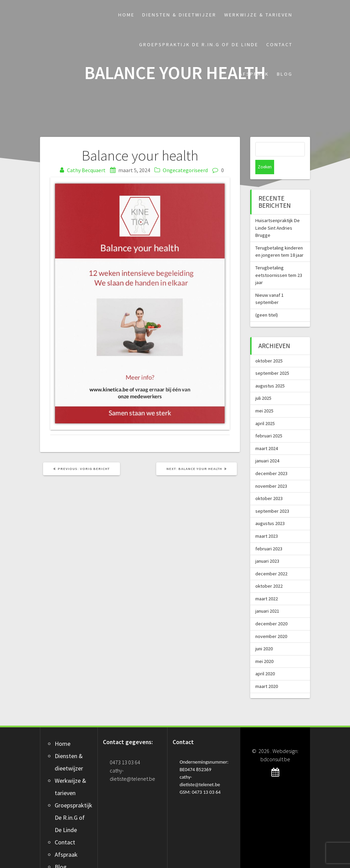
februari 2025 (269, 421)
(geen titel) (267, 301)
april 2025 (265, 409)
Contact (279, 44)
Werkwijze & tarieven (258, 15)
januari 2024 (267, 446)
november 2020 (271, 622)
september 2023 (272, 497)
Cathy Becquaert (86, 170)
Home (126, 15)
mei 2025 (264, 396)
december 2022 (271, 559)
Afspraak (254, 74)
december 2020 (271, 609)
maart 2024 (267, 434)
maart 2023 (267, 522)
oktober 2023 (269, 484)
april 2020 (265, 659)
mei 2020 (264, 647)
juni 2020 (264, 634)
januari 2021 (267, 597)
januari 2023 (267, 547)
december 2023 (271, 459)
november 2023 (271, 472)
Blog (285, 74)
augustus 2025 (270, 371)
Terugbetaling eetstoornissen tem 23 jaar (279, 261)
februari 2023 (269, 534)
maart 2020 (267, 672)
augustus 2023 (270, 509)
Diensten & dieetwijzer (179, 15)
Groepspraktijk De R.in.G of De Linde (199, 44)
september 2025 (272, 359)
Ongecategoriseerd (185, 170)
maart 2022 (267, 584)
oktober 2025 (269, 346)
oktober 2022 (269, 572)
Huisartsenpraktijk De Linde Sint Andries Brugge (278, 213)
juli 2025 (263, 384)
